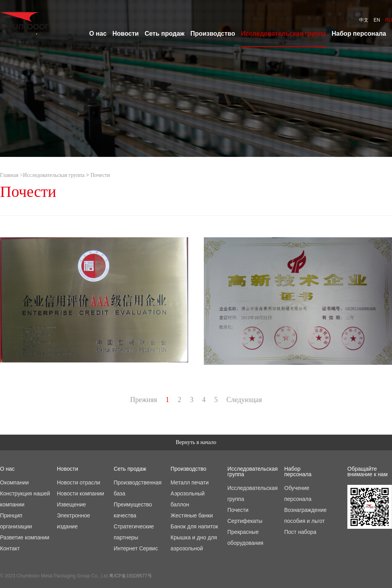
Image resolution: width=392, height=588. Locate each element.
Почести (100, 175)
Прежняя (144, 400)
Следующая (244, 400)
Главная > (11, 175)
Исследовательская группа (54, 175)
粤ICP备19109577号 (130, 576)
